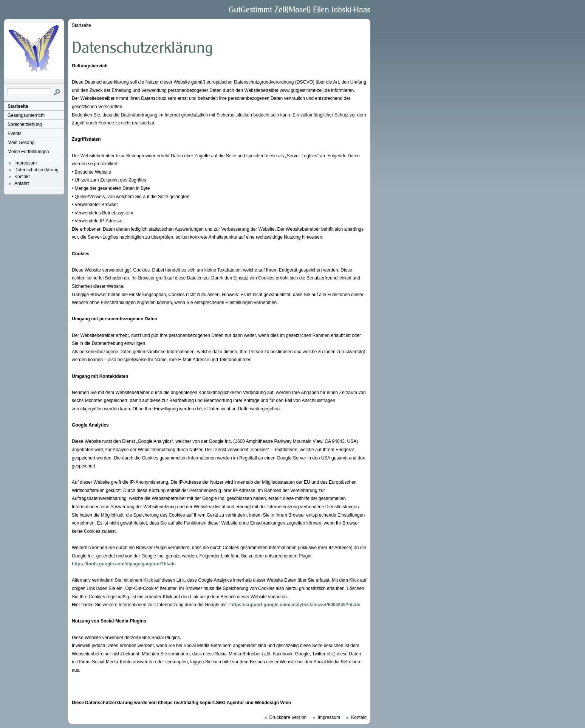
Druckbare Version (288, 717)
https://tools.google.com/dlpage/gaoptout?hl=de (124, 564)
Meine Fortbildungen (28, 152)
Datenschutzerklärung (36, 170)
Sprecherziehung (25, 124)
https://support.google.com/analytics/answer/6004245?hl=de (296, 605)
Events (15, 133)
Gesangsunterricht (26, 115)
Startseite (18, 106)
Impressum (26, 163)
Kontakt (22, 177)
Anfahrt (22, 183)
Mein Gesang (21, 143)
